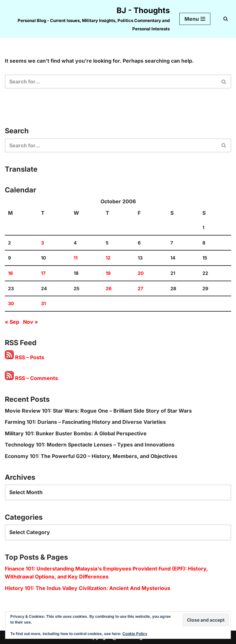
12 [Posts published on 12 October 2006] (108, 258)
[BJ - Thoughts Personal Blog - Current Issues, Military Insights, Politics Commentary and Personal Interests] (87, 19)
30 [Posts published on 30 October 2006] (11, 303)
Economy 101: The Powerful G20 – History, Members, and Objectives (91, 456)
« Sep (12, 322)
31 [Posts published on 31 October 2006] (43, 303)
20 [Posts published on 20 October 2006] (141, 273)
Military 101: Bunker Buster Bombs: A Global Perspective (76, 433)
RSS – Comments (31, 378)
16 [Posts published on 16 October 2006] (10, 273)
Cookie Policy (135, 634)
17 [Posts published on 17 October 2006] (43, 273)
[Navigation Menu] (195, 19)
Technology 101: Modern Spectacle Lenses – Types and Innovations (90, 445)
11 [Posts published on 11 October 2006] (76, 258)
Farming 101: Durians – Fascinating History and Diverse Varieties (85, 422)
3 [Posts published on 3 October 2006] (42, 243)
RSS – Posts (24, 357)
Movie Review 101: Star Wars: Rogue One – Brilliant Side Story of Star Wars (98, 411)
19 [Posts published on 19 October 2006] (108, 273)
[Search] (226, 19)
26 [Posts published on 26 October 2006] (109, 288)
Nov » (31, 322)
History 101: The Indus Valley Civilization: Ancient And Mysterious (88, 588)
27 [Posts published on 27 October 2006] (140, 288)
